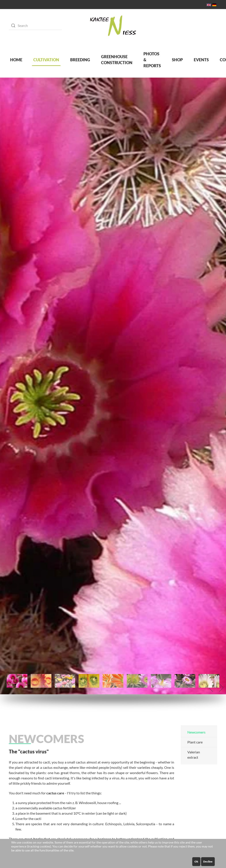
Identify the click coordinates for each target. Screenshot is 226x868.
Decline (208, 861)
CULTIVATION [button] (46, 60)
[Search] (35, 26)
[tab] (17, 681)
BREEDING (80, 60)
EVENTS (201, 60)
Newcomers (196, 732)
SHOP (177, 60)
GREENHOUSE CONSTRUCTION (117, 60)
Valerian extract (194, 755)
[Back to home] (113, 26)
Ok (196, 861)
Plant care (195, 742)
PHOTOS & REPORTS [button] (152, 60)
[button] (211, 688)
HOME (16, 60)
